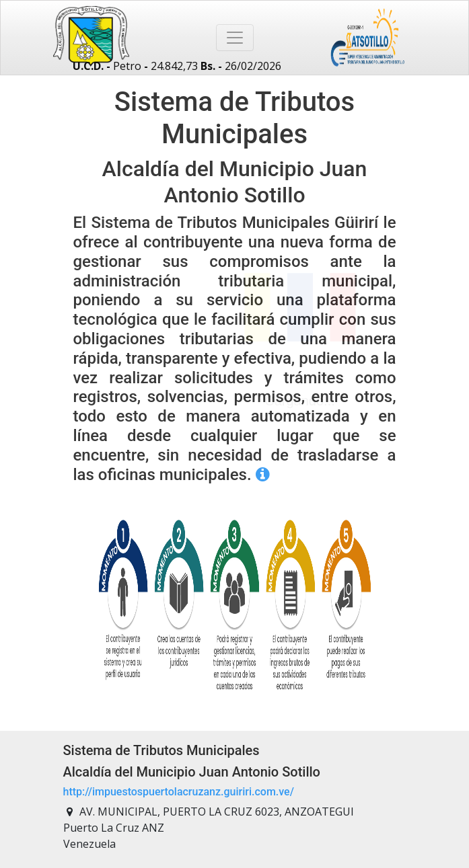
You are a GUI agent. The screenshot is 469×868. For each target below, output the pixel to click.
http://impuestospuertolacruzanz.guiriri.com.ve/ (179, 792)
